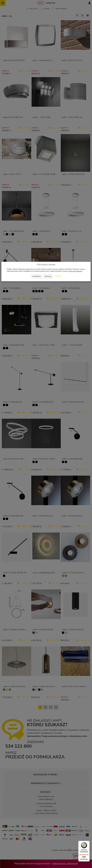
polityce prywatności (76, 271)
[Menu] (88, 842)
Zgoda (58, 276)
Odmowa (48, 276)
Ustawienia (36, 276)
